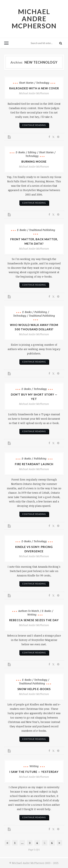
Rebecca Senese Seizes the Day (34, 620)
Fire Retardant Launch (34, 464)
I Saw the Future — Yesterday (34, 772)
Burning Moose (34, 162)
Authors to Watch (29, 611)
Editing (32, 152)
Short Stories (26, 83)
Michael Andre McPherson (34, 19)
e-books (20, 152)
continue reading (34, 125)
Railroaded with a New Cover (34, 88)
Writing (32, 615)
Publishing (41, 312)
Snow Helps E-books (34, 689)
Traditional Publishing (42, 230)
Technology (43, 83)
